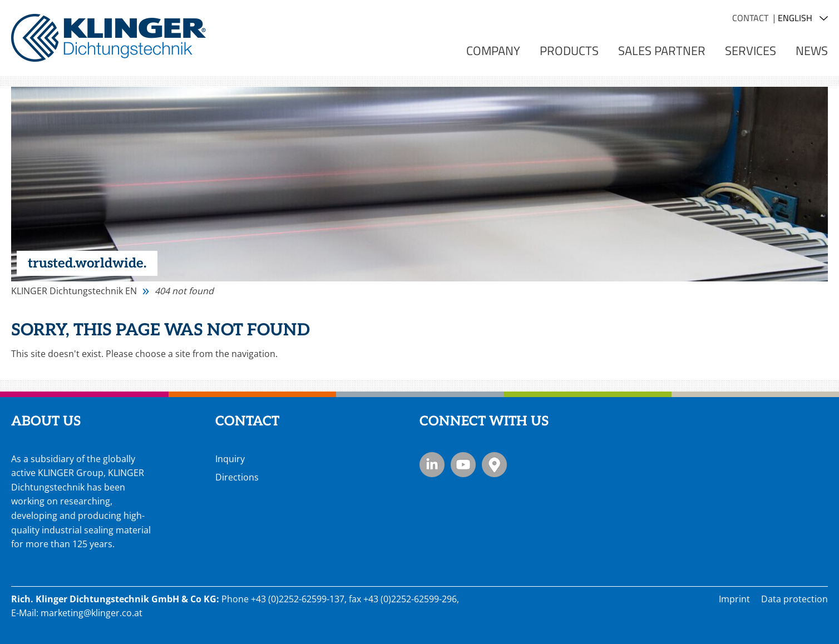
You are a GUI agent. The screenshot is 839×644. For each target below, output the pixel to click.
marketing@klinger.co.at (92, 613)
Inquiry (230, 459)
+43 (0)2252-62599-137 (298, 599)
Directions (237, 477)
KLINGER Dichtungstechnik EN (74, 291)
